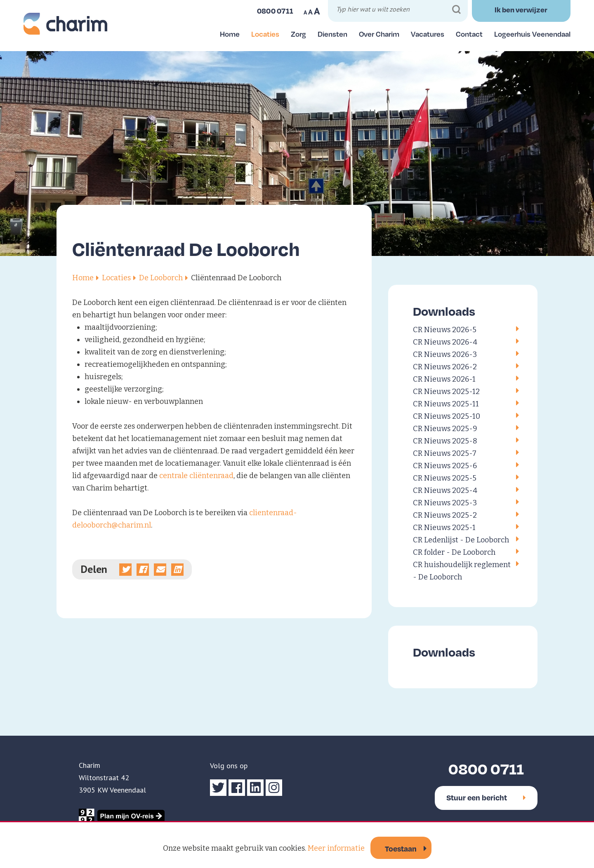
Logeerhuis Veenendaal (532, 34)
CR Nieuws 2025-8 (445, 441)
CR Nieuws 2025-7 (445, 453)
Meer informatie (336, 848)
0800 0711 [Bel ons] (275, 11)
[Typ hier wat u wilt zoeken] (399, 11)
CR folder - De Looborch (454, 552)
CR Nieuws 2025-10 (447, 416)
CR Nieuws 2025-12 (446, 392)
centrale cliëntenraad (196, 476)
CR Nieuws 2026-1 (444, 379)
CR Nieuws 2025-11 (446, 404)
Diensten (332, 34)
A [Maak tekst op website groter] (317, 11)
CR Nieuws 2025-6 (445, 466)
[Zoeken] (456, 10)
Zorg (298, 34)
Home (230, 34)
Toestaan (401, 848)
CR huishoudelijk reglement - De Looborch (462, 571)
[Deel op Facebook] (143, 570)
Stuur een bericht (486, 797)
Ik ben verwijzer (521, 9)
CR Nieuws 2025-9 (445, 429)
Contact (469, 34)
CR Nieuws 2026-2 (445, 367)
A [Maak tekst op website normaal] (310, 12)
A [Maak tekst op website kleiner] (305, 12)
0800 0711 (486, 768)
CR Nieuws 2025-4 (445, 490)
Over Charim (379, 34)
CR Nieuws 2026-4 (445, 342)
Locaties (265, 34)
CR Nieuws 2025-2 (445, 515)
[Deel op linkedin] (177, 570)
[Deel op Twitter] (125, 570)
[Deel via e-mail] (160, 570)
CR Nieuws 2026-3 (445, 354)
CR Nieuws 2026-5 (445, 330)
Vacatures (428, 34)
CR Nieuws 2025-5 (445, 478)
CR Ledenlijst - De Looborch (461, 540)
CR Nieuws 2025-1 (444, 528)
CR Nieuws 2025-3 (445, 503)
